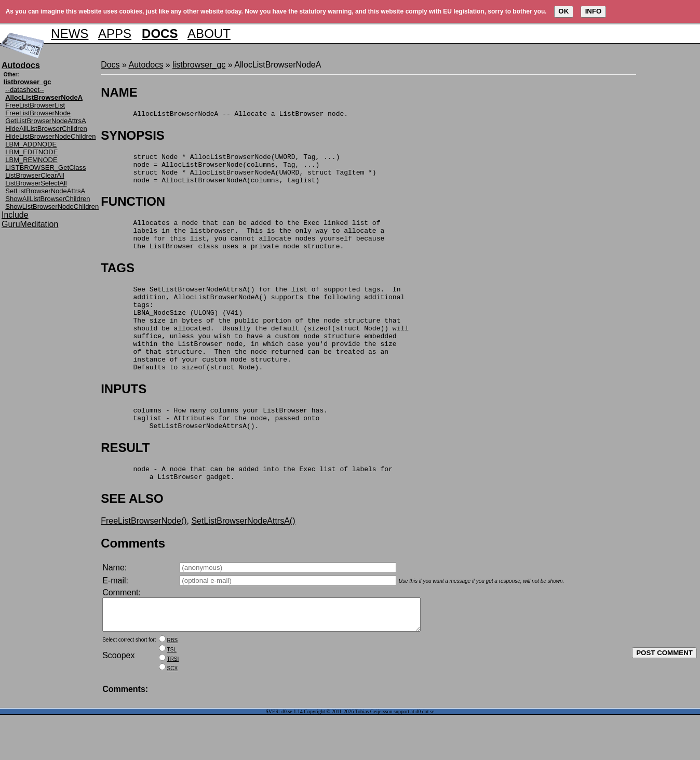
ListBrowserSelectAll (36, 183)
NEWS (70, 34)
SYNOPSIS (133, 137)
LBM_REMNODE (31, 160)
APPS (115, 34)
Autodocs (146, 65)
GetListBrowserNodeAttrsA (45, 121)
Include (15, 215)
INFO (594, 11)
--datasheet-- (24, 90)
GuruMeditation (30, 224)
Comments (133, 582)
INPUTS (124, 420)
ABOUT (209, 34)
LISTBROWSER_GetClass (45, 168)
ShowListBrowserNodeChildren (52, 206)
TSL (172, 695)
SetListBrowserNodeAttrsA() (243, 560)
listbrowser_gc (199, 65)
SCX (173, 714)
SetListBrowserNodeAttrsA (45, 191)
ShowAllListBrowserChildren (48, 199)
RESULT (125, 483)
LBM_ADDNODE (31, 144)
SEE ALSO (132, 537)
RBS (173, 685)
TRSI (173, 704)
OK (563, 11)
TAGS (118, 282)
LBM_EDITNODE (31, 152)
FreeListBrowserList (35, 105)
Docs (110, 65)
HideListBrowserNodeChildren (50, 136)
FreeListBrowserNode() (144, 560)
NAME (119, 92)
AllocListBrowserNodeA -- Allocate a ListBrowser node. (224, 115)
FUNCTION (133, 209)
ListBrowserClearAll (35, 175)
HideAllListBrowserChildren (46, 129)
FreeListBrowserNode (38, 113)
